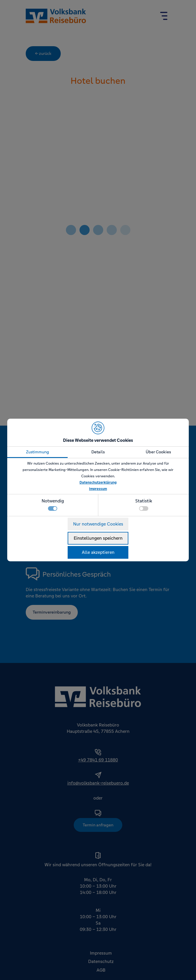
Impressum (98, 489)
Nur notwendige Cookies (98, 524)
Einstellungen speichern (98, 538)
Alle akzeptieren (98, 552)
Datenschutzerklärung (98, 482)
